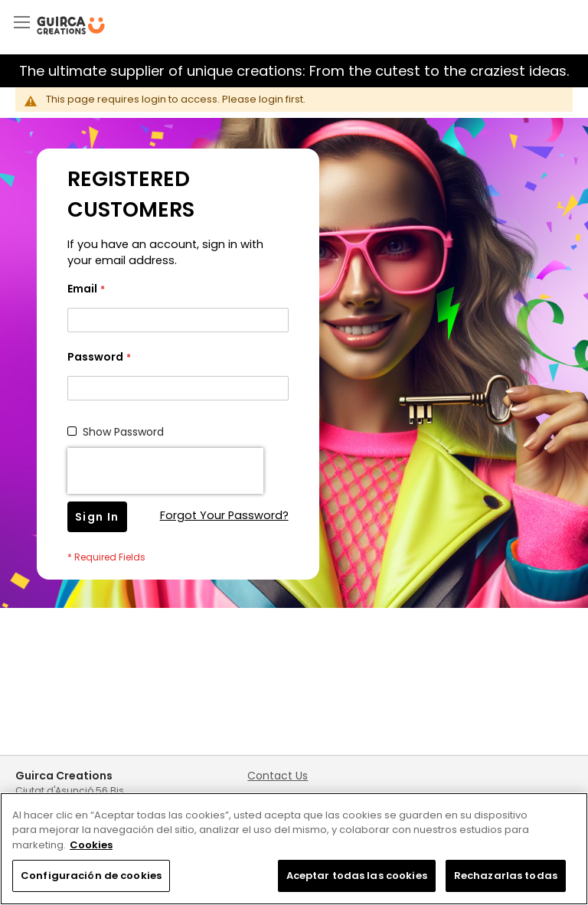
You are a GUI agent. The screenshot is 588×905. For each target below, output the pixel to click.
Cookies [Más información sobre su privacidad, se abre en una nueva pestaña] (91, 845)
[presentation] (165, 471)
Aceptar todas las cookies (357, 876)
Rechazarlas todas (506, 876)
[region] (294, 849)
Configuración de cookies (91, 876)
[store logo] (71, 26)
